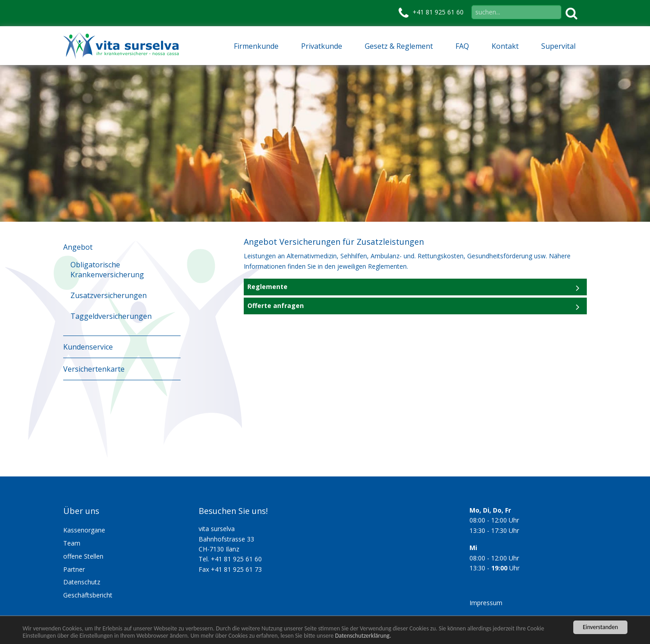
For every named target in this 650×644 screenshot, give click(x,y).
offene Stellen (83, 556)
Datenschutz (82, 582)
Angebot (78, 247)
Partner (74, 569)
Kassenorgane (84, 530)
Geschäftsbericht (88, 595)
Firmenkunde (256, 46)
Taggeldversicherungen (111, 316)
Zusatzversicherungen (109, 295)
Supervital (558, 46)
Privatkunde (322, 46)
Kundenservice (88, 347)
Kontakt (505, 46)
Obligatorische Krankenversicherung (107, 270)
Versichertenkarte (94, 369)
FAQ (462, 46)
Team (72, 543)
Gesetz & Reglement (399, 46)
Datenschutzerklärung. (363, 636)
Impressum (486, 603)
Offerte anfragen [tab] (276, 306)
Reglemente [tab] (267, 287)
